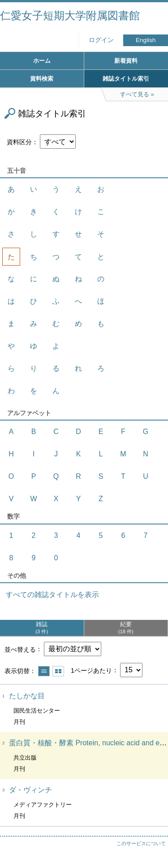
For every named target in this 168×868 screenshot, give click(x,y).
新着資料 (126, 61)
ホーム (42, 61)
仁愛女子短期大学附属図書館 (70, 15)
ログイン (101, 40)
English (146, 40)
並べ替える (20, 649)
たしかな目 (27, 696)
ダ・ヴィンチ (30, 790)
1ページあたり (91, 670)
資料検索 (42, 79)
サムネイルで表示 (58, 671)
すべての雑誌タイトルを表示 (52, 595)
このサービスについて (141, 843)
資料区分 (19, 142)
